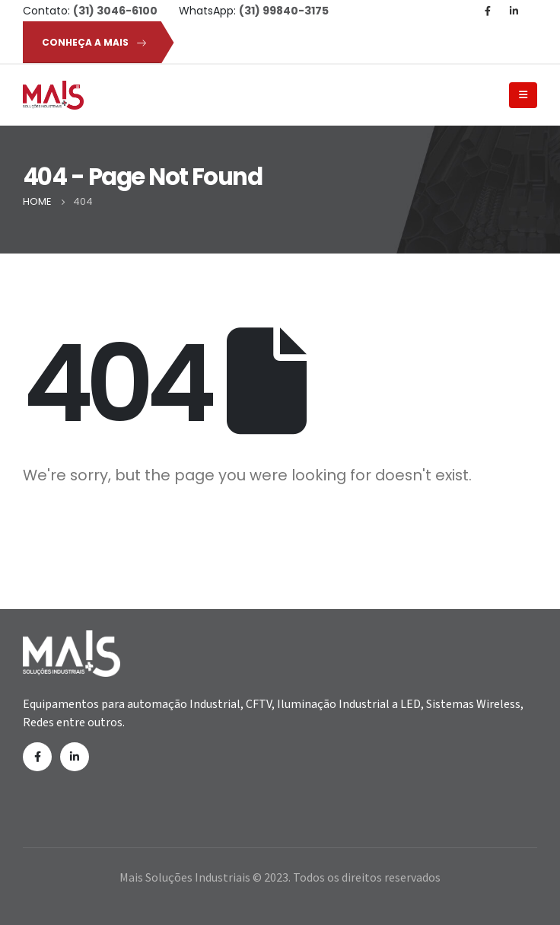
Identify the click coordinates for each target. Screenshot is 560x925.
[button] (91, 42)
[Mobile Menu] (523, 95)
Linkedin (75, 757)
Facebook (37, 757)
